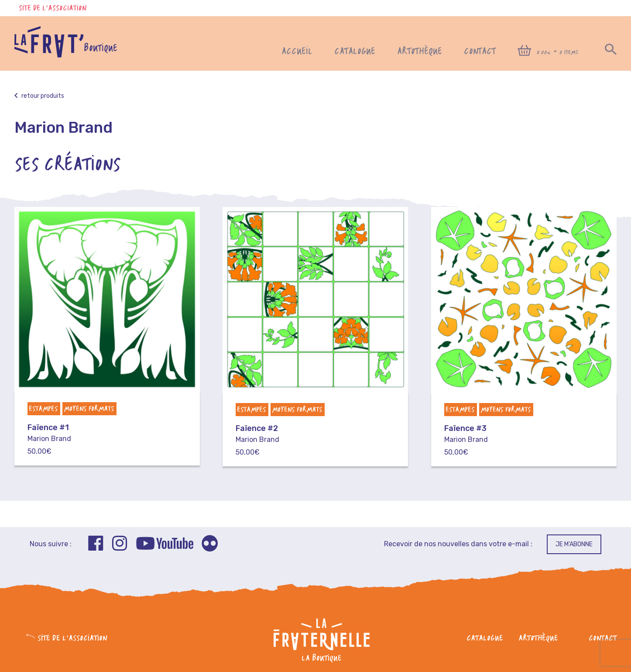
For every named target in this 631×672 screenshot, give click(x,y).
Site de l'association (53, 9)
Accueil (297, 52)
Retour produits (39, 96)
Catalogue (355, 52)
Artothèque (420, 52)
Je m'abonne (574, 544)
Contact (480, 52)
